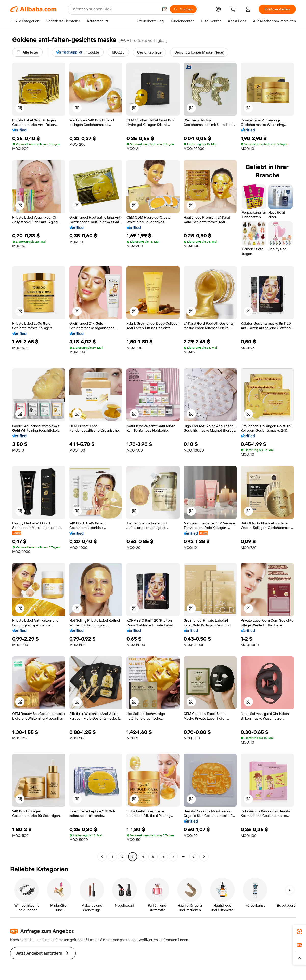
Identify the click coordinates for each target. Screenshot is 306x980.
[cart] (234, 10)
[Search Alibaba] (115, 9)
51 (194, 857)
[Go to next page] (204, 857)
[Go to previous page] (102, 857)
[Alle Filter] (27, 52)
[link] (299, 932)
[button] (165, 9)
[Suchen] (183, 9)
